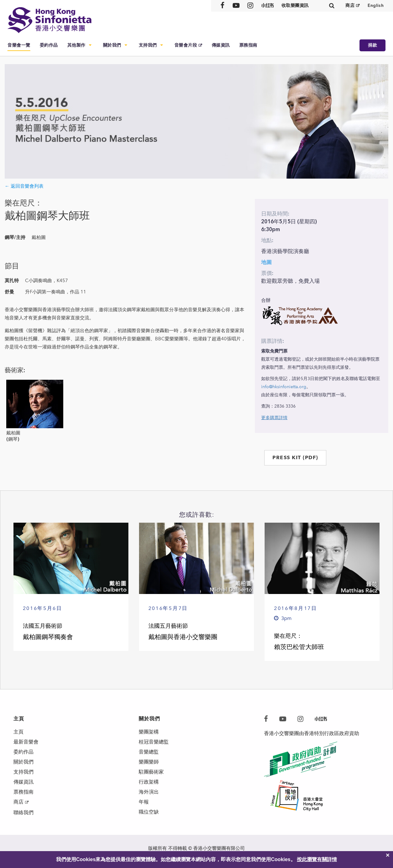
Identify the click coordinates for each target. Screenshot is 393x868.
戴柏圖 (13, 433)
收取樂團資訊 (295, 5)
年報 (144, 802)
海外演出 (149, 792)
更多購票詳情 (274, 418)
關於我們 (112, 45)
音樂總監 (149, 752)
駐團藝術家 (151, 772)
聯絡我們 (23, 812)
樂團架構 (149, 732)
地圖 (266, 262)
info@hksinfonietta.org (284, 387)
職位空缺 (149, 812)
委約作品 (49, 45)
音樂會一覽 (19, 45)
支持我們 (148, 45)
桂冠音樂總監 (154, 742)
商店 (350, 5)
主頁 (18, 732)
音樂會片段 (186, 45)
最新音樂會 (26, 742)
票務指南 (248, 45)
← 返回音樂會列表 (24, 186)
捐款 (372, 45)
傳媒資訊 (221, 45)
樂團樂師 (149, 762)
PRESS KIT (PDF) (295, 457)
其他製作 (76, 45)
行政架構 (149, 782)
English (376, 5)
